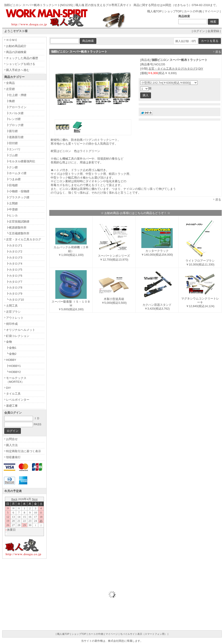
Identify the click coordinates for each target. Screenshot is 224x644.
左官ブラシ (13, 312)
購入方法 (12, 445)
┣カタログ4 (14, 264)
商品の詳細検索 (16, 52)
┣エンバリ (13, 149)
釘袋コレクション (18, 336)
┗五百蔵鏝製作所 (18, 233)
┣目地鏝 (12, 185)
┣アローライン (16, 107)
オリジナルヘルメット (21, 330)
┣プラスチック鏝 (18, 197)
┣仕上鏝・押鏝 (16, 95)
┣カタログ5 (14, 270)
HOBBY (11, 360)
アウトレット (15, 318)
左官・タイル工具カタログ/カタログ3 (173, 69)
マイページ (212, 11)
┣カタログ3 (14, 258)
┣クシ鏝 (12, 167)
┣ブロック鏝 (15, 125)
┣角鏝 (10, 101)
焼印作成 (12, 324)
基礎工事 (12, 406)
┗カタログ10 (15, 300)
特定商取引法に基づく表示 (24, 451)
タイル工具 (13, 394)
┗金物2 (11, 354)
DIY (201, 69)
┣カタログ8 (14, 288)
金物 (9, 342)
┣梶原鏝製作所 (16, 228)
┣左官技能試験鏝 (18, 221)
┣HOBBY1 (13, 366)
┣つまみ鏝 (13, 179)
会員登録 (213, 31)
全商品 (10, 83)
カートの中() (193, 11)
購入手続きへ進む (18, 70)
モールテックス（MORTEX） (16, 380)
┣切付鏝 (12, 143)
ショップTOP (173, 11)
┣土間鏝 (12, 203)
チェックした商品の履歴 (22, 58)
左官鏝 (10, 89)
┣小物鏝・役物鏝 (18, 191)
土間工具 (12, 306)
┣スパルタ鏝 (15, 113)
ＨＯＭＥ (12, 40)
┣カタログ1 (14, 245)
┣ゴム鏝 (12, 155)
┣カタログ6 (14, 276)
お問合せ (12, 439)
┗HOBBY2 (13, 372)
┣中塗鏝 (12, 209)
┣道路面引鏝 (15, 137)
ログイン (199, 31)
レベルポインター (18, 400)
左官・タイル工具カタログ (24, 239)
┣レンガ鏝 (13, 119)
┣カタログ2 (14, 251)
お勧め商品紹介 (16, 46)
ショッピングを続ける (21, 64)
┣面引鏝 (12, 131)
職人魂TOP (154, 11)
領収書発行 (13, 457)
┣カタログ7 (14, 282)
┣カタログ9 (14, 294)
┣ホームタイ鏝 (16, 173)
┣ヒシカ (12, 215)
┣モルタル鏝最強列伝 (21, 161)
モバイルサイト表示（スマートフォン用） (143, 634)
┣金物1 (11, 348)
